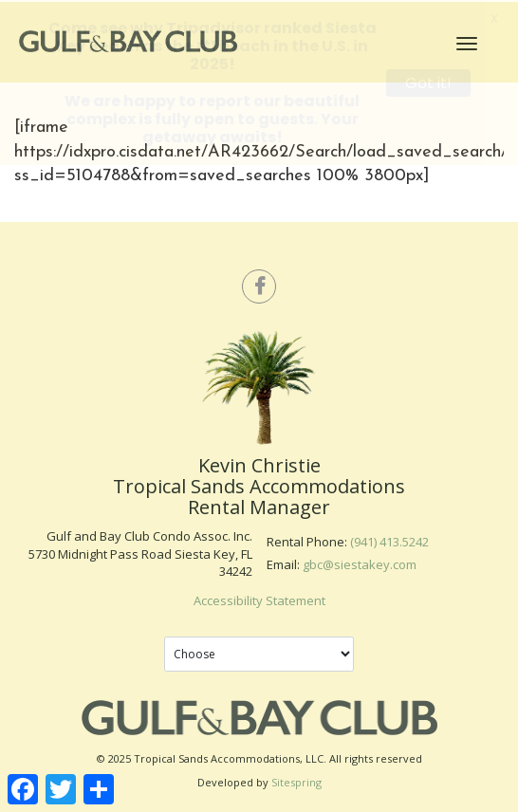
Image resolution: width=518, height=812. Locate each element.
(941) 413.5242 (389, 541)
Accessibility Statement (259, 599)
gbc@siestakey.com (360, 563)
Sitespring (296, 781)
